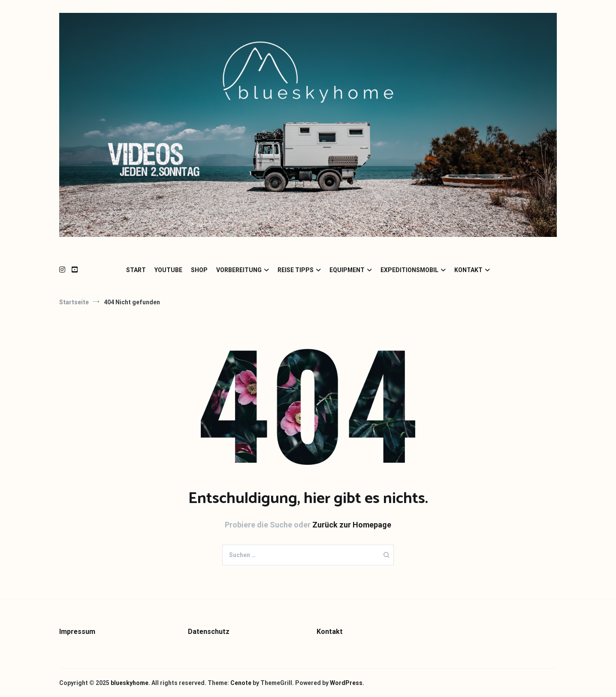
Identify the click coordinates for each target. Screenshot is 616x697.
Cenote (241, 683)
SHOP (199, 270)
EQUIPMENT (347, 270)
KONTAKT (468, 270)
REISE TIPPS (296, 270)
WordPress (346, 683)
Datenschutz (209, 632)
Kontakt (330, 632)
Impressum (77, 632)
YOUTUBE (168, 270)
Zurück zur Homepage (352, 525)
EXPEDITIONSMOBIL (409, 270)
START (136, 270)
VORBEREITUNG (239, 270)
